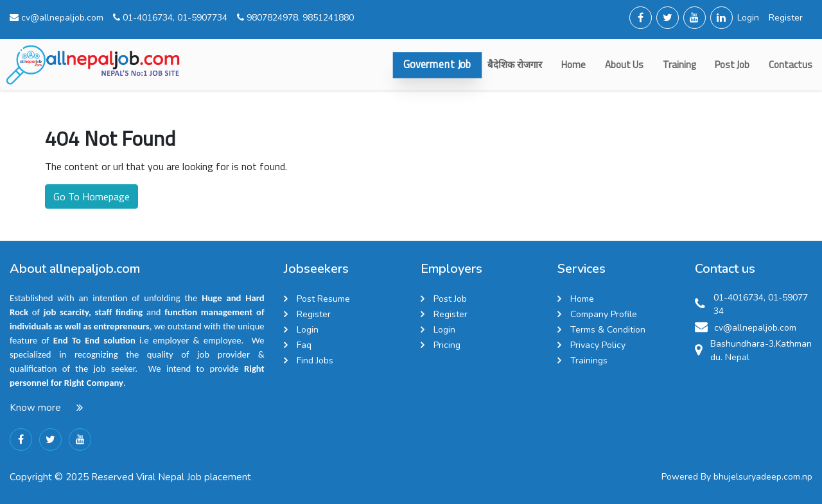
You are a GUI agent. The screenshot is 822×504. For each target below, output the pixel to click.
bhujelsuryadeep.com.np (763, 477)
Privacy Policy (598, 345)
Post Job (732, 65)
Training (679, 65)
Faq (304, 345)
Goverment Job (437, 65)
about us (624, 65)
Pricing (447, 345)
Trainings (589, 361)
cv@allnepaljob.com (57, 18)
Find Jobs (315, 361)
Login (748, 18)
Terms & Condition (608, 330)
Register (786, 18)
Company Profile (604, 314)
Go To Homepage (92, 196)
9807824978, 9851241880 (295, 18)
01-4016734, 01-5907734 (170, 18)
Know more (35, 408)
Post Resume (323, 299)
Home (573, 65)
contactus (791, 65)
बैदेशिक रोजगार (515, 65)
